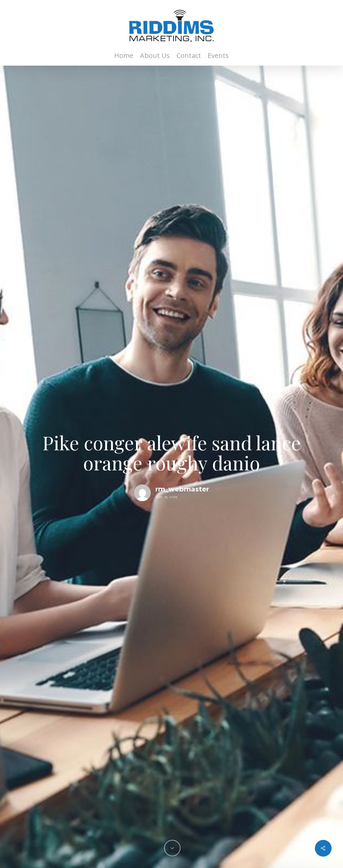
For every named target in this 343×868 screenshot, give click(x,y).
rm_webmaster (182, 489)
